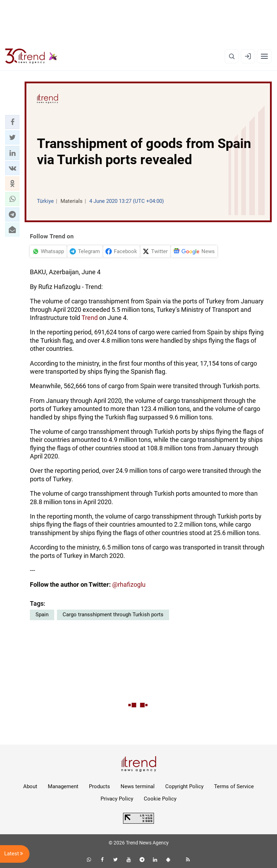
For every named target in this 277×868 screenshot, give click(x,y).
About (30, 786)
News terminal (138, 786)
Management (63, 786)
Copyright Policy (184, 786)
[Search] (232, 56)
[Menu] (264, 56)
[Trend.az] (31, 56)
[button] (12, 122)
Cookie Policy (160, 799)
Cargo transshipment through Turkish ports (113, 615)
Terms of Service (234, 786)
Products (99, 786)
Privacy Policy (117, 799)
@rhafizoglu (129, 584)
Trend (90, 318)
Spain (42, 615)
